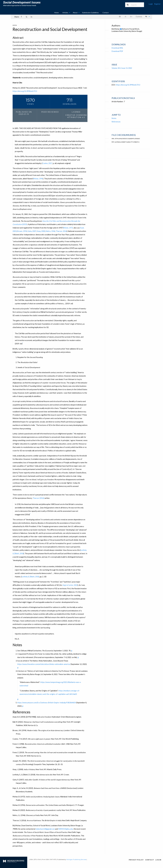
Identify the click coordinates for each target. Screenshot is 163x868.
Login (151, 4)
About (75, 13)
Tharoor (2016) (38, 498)
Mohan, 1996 (38, 179)
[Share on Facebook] (22, 17)
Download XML (117, 48)
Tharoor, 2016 (61, 231)
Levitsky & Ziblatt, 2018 (30, 577)
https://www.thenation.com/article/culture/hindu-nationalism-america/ (44, 664)
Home (57, 13)
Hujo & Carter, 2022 (70, 585)
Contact (106, 13)
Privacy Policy (136, 860)
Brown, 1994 (22, 231)
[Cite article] (147, 17)
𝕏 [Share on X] (26, 17)
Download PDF (117, 51)
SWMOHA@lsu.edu (66, 829)
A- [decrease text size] (126, 17)
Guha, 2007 (32, 231)
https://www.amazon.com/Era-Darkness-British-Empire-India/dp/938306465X (47, 703)
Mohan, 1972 (68, 228)
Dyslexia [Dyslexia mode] (139, 17)
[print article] (120, 17)
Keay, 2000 (41, 231)
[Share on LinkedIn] (32, 17)
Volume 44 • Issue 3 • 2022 (122, 68)
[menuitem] (155, 5)
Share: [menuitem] (17, 17)
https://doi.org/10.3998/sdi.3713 (25, 91)
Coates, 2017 (47, 163)
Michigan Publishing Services (76, 859)
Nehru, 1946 (50, 231)
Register (157, 4)
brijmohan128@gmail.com (45, 829)
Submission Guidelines (90, 13)
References (116, 122)
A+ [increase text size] (131, 17)
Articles (65, 13)
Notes (114, 118)
